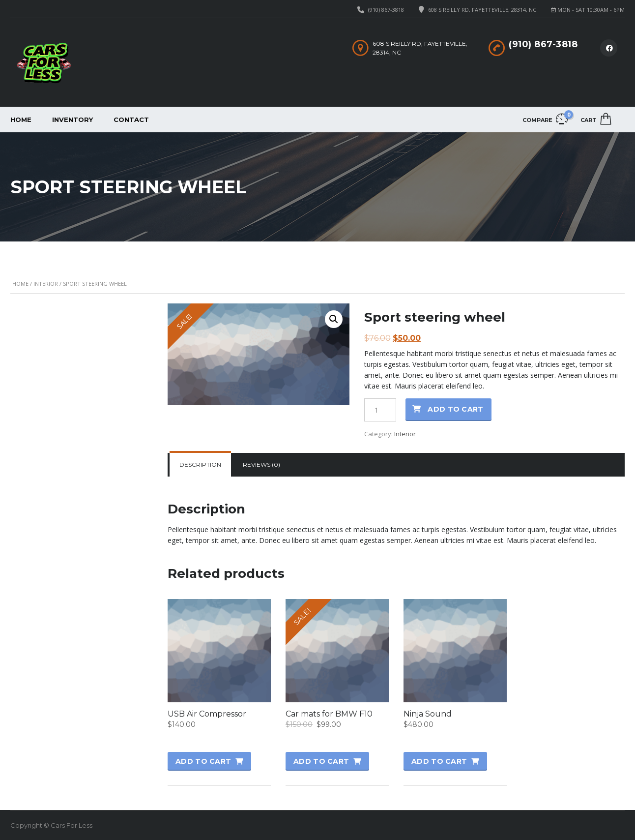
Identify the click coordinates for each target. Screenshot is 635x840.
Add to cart (455, 409)
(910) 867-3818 (386, 10)
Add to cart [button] (203, 761)
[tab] (200, 465)
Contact (131, 120)
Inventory (72, 120)
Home (21, 120)
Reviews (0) (261, 465)
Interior (46, 284)
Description (200, 465)
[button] (334, 319)
